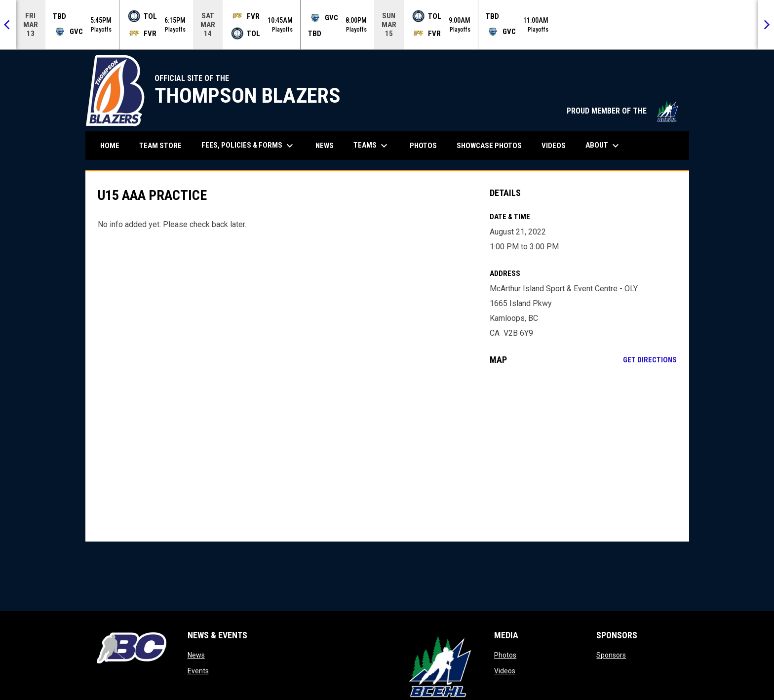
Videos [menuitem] (554, 146)
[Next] (766, 25)
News (196, 655)
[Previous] (8, 25)
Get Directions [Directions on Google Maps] (650, 360)
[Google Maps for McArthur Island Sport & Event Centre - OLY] (583, 453)
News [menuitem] (325, 146)
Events (198, 671)
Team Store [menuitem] (164, 145)
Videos (505, 671)
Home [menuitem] (110, 146)
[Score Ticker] (387, 25)
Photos (505, 655)
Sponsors (611, 655)
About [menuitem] (603, 146)
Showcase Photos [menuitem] (493, 145)
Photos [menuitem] (423, 146)
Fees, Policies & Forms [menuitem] (249, 146)
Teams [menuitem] (372, 146)
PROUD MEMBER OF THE (623, 111)
